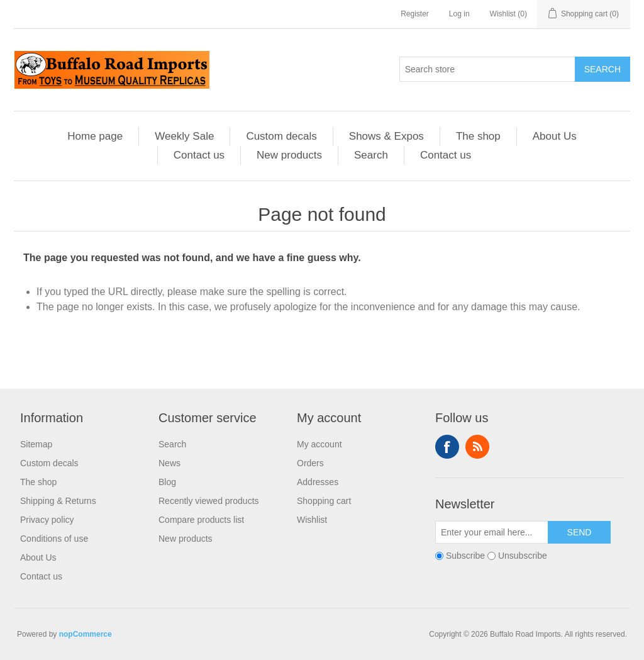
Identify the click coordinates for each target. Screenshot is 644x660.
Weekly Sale (184, 136)
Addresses (318, 482)
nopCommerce (86, 634)
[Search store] (487, 69)
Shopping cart (324, 501)
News (169, 463)
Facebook (447, 447)
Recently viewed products (209, 501)
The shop (478, 136)
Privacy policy (47, 520)
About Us (555, 136)
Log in (459, 14)
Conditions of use (54, 539)
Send (580, 532)
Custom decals (281, 136)
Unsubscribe (523, 556)
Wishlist (312, 520)
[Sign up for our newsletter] (492, 532)
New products (289, 155)
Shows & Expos (386, 136)
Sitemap (36, 444)
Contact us (199, 155)
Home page (95, 136)
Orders (310, 463)
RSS (477, 447)
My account (319, 444)
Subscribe (465, 556)
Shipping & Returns (58, 501)
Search (602, 69)
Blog (167, 482)
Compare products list (201, 520)
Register (415, 14)
